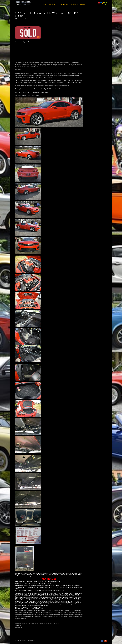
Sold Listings (64, 5)
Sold (25, 19)
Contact (82, 5)
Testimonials (74, 5)
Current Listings (53, 5)
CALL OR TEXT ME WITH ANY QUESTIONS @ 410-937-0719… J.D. (44, 591)
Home (39, 5)
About (44, 5)
